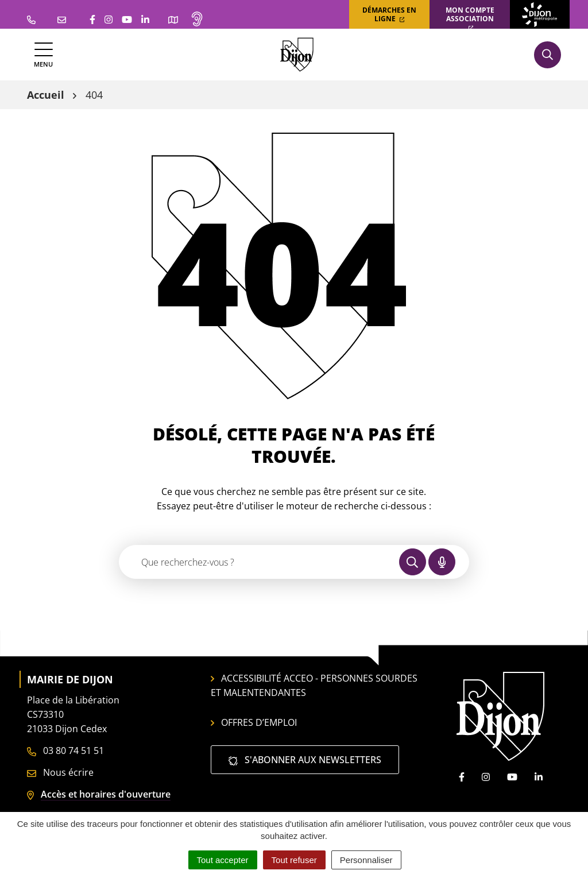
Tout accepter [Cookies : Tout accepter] (223, 860)
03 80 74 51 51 (65, 751)
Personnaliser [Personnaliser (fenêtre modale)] (366, 860)
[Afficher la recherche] (548, 55)
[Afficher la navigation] (43, 55)
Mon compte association (470, 18)
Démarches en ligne (389, 14)
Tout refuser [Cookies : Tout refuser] (294, 860)
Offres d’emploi (254, 722)
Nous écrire (60, 772)
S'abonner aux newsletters (305, 760)
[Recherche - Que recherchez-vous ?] (260, 562)
